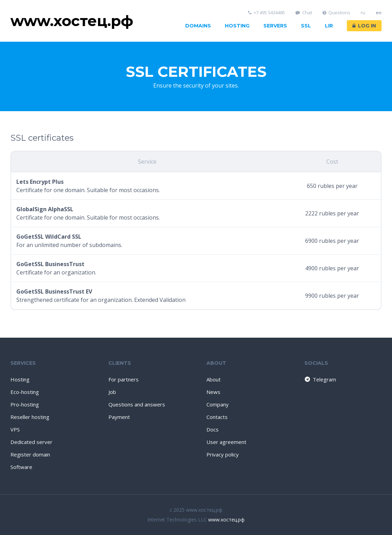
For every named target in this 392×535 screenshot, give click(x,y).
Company (218, 404)
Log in (364, 26)
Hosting (237, 26)
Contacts (217, 417)
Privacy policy (223, 454)
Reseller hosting (30, 417)
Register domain (30, 454)
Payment (119, 417)
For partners (124, 379)
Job (112, 392)
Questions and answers (137, 404)
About (214, 379)
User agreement (226, 442)
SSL (306, 26)
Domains (198, 26)
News (213, 392)
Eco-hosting (25, 392)
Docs (213, 429)
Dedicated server (31, 442)
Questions (337, 13)
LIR (329, 26)
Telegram (320, 379)
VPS (15, 429)
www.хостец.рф (226, 520)
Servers (275, 26)
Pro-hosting (25, 404)
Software (21, 467)
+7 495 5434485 (267, 13)
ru (363, 13)
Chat (304, 13)
